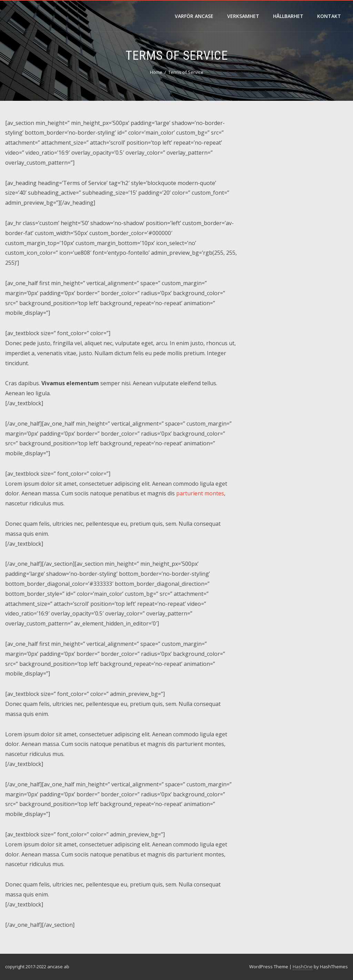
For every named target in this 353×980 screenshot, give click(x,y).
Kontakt (329, 16)
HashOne (303, 967)
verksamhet (243, 16)
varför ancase (194, 16)
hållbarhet (288, 16)
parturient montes (200, 493)
